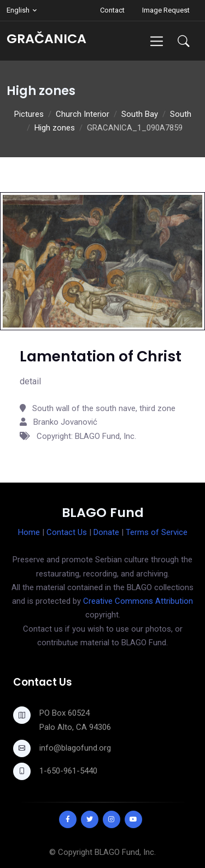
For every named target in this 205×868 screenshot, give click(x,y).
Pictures (29, 114)
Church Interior (83, 114)
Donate (106, 532)
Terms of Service (157, 532)
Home (29, 532)
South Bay (140, 114)
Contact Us (67, 532)
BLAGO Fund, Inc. (125, 852)
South (181, 114)
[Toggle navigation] (157, 41)
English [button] (18, 10)
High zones (55, 128)
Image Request (166, 10)
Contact (112, 10)
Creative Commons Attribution (138, 601)
